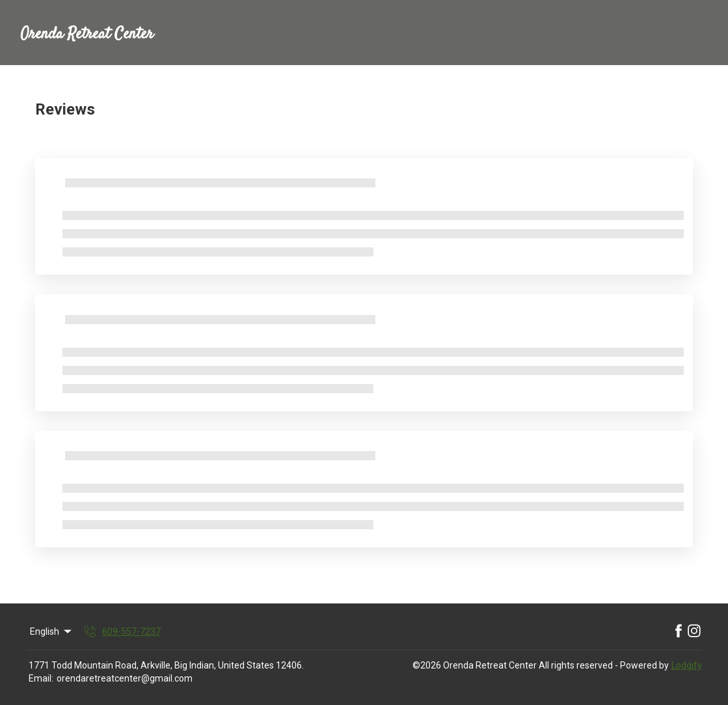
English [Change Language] (52, 631)
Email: (41, 678)
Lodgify (687, 665)
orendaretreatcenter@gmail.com (125, 678)
